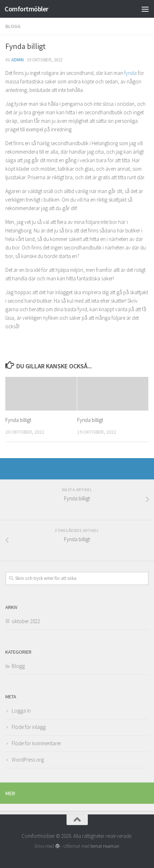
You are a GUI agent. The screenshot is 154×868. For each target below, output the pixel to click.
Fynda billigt (18, 420)
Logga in (21, 711)
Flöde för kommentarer (36, 743)
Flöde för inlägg (29, 727)
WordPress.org (28, 760)
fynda (130, 73)
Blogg (13, 26)
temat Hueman (105, 846)
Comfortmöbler (27, 9)
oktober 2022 (26, 621)
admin (18, 60)
